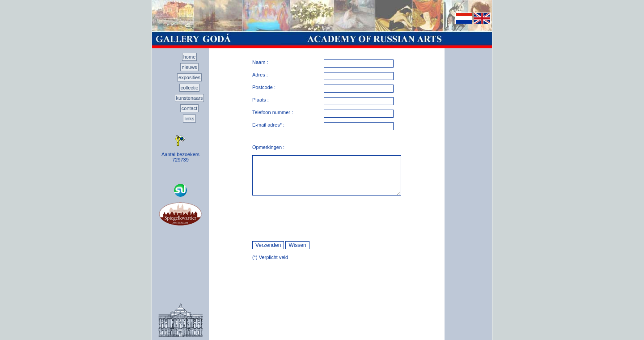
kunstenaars (190, 98)
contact (189, 108)
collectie (190, 88)
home (190, 57)
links (189, 119)
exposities (189, 77)
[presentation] (320, 218)
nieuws (189, 67)
